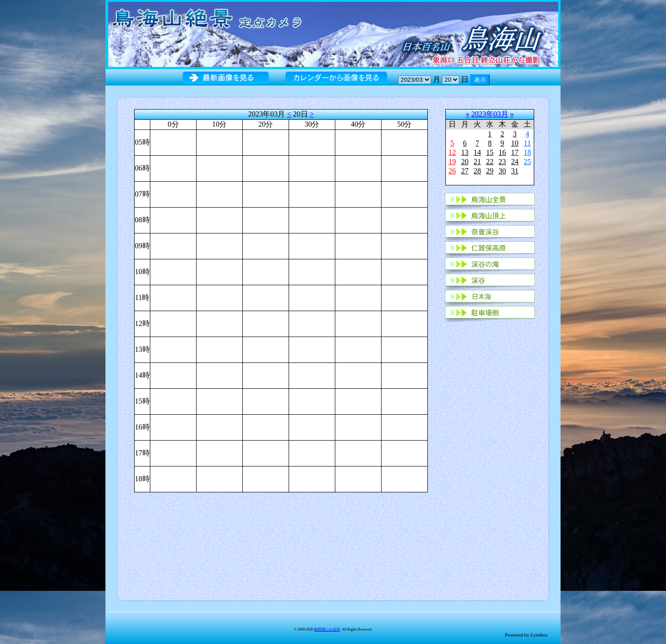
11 (527, 143)
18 (527, 152)
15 (490, 152)
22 (490, 162)
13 (465, 152)
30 (502, 171)
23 (502, 162)
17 (515, 152)
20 (465, 162)
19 (452, 162)
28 (477, 171)
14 (477, 152)
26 (452, 171)
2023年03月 (490, 114)
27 (465, 171)
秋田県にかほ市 (327, 629)
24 (515, 162)
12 (452, 152)
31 (515, 171)
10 (515, 143)
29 (490, 171)
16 (502, 152)
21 (477, 162)
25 (527, 162)
